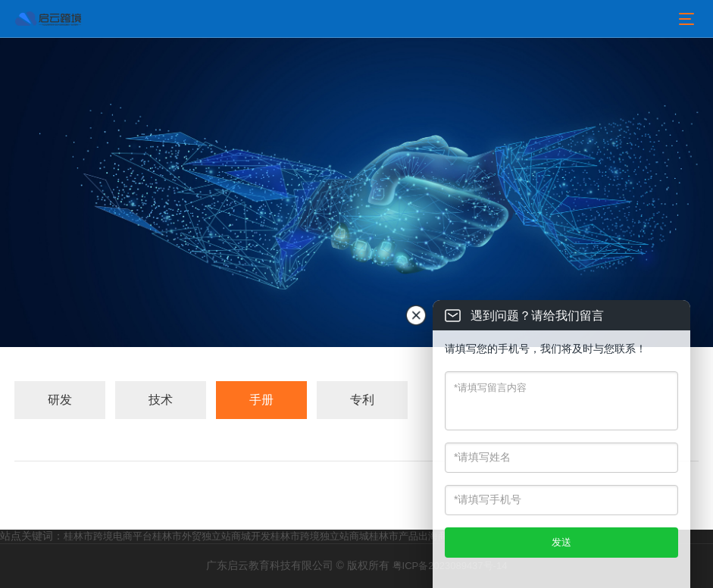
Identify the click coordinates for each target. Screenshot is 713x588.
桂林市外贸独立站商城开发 (211, 536)
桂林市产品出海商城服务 (423, 536)
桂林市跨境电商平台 (108, 536)
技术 (161, 400)
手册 (261, 400)
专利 (362, 400)
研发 (60, 400)
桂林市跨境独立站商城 (320, 536)
